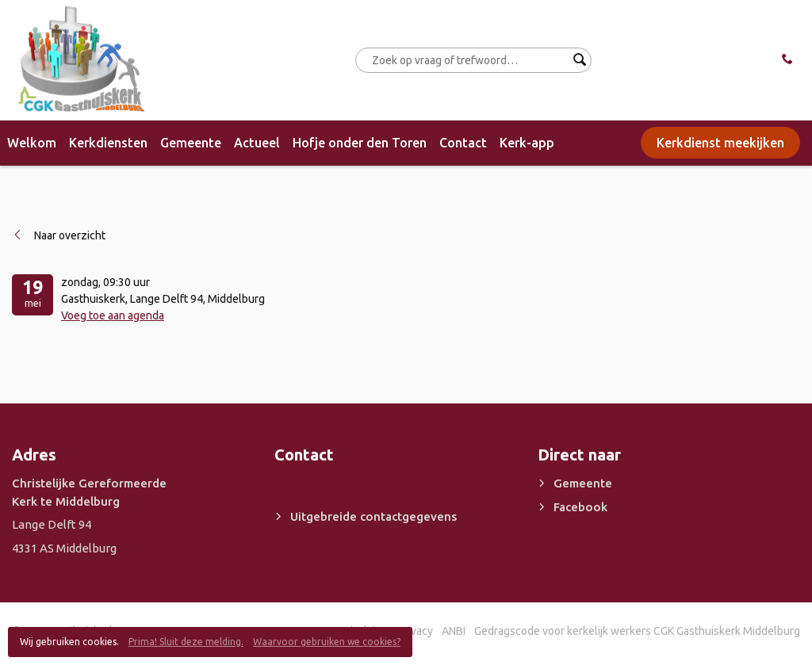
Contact (463, 143)
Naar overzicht (70, 235)
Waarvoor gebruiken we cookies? (327, 642)
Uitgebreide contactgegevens (373, 516)
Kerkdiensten (108, 143)
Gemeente (191, 143)
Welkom (32, 143)
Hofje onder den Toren (360, 143)
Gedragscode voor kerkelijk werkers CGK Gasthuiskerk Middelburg (637, 631)
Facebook (580, 507)
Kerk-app (527, 143)
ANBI (454, 631)
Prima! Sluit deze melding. (186, 642)
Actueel (257, 143)
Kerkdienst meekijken (720, 143)
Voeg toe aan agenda (113, 315)
